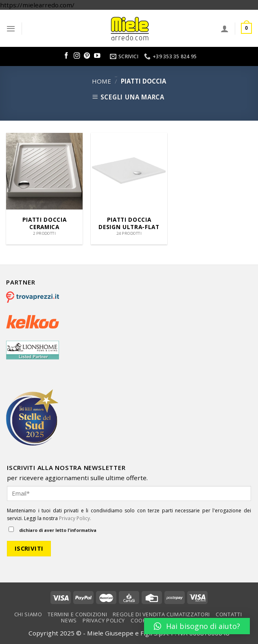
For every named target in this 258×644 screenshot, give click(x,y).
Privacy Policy (104, 620)
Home (102, 81)
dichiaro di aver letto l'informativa (52, 530)
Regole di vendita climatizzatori (161, 614)
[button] (197, 626)
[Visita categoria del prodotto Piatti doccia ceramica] (44, 189)
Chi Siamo (28, 614)
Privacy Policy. (75, 518)
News (69, 620)
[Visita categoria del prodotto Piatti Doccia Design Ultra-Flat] (129, 189)
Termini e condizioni (77, 614)
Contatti (229, 614)
